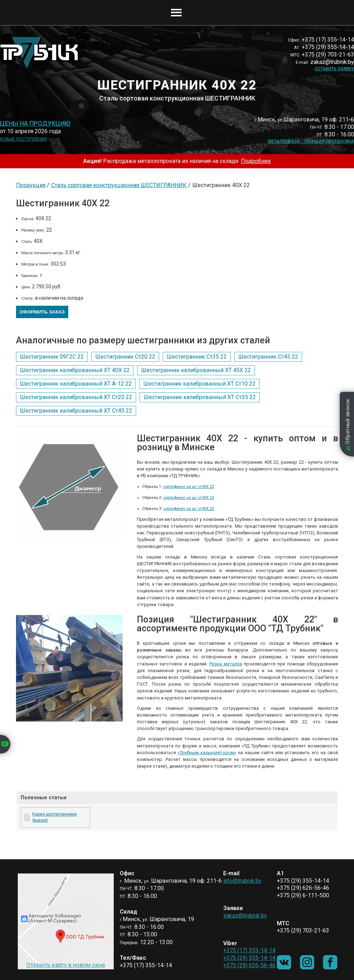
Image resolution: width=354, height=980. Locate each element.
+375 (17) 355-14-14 (249, 950)
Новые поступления (23, 139)
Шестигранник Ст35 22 (197, 357)
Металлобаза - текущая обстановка (311, 141)
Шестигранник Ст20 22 (125, 357)
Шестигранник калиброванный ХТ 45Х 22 (196, 370)
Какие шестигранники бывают (55, 817)
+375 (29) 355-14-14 (249, 958)
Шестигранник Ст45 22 (268, 357)
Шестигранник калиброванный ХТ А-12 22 (76, 384)
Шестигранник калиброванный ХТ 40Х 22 (75, 370)
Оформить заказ (42, 312)
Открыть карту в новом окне (66, 965)
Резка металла (226, 664)
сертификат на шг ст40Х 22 (189, 487)
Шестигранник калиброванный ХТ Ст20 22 (76, 397)
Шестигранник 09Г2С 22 (52, 357)
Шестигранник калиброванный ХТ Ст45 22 (76, 411)
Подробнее (256, 161)
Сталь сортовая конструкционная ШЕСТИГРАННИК (119, 185)
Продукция (31, 185)
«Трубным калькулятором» (207, 753)
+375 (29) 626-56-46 (249, 965)
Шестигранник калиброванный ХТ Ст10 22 (199, 384)
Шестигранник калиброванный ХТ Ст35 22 (200, 397)
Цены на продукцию (35, 124)
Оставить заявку (334, 69)
